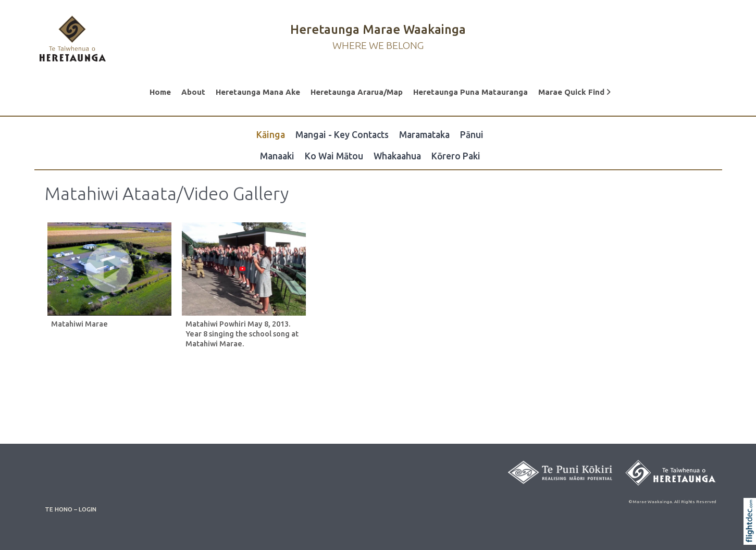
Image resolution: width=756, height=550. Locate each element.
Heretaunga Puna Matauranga (470, 92)
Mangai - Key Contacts (342, 135)
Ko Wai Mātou (334, 156)
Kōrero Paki (456, 156)
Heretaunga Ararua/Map (357, 92)
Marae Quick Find (574, 92)
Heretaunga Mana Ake (258, 92)
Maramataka (424, 135)
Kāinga (271, 135)
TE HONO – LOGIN (71, 509)
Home (160, 92)
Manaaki (277, 156)
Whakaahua (397, 156)
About (193, 92)
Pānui (472, 135)
